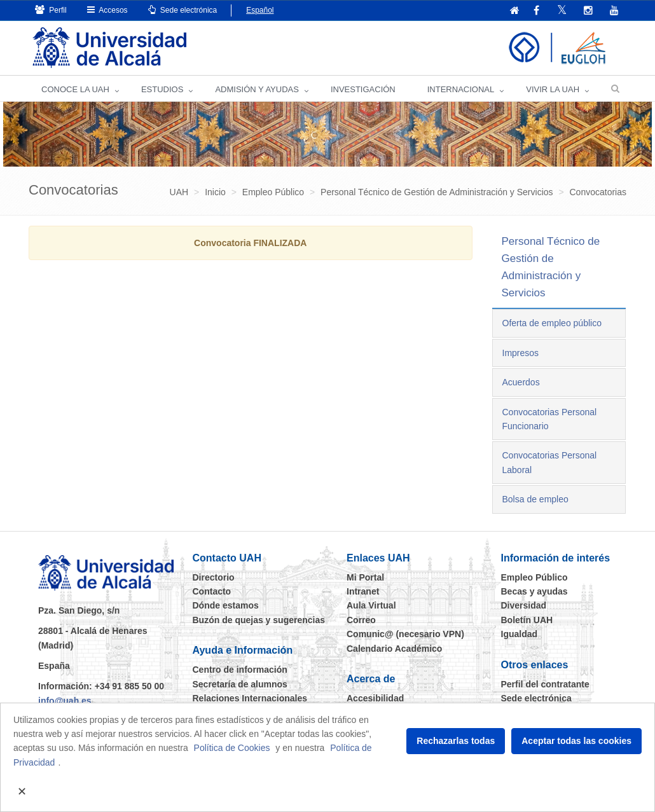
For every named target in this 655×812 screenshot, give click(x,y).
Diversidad (524, 605)
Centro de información (240, 670)
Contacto (212, 591)
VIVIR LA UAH (553, 89)
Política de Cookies (232, 748)
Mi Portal (365, 577)
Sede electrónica (183, 10)
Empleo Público (534, 577)
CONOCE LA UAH (75, 89)
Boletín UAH (527, 620)
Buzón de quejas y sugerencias (259, 620)
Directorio (214, 577)
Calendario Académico (394, 649)
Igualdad (520, 634)
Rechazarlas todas (456, 741)
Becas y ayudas (534, 591)
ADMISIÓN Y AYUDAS (257, 89)
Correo (361, 620)
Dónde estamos (226, 605)
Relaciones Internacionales (250, 698)
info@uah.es (65, 701)
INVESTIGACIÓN (363, 89)
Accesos (107, 10)
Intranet (363, 591)
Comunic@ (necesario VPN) (405, 634)
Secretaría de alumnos (240, 684)
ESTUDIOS (162, 89)
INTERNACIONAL (461, 89)
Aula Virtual (371, 605)
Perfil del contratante (545, 684)
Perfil (51, 10)
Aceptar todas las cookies (576, 741)
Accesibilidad (375, 698)
